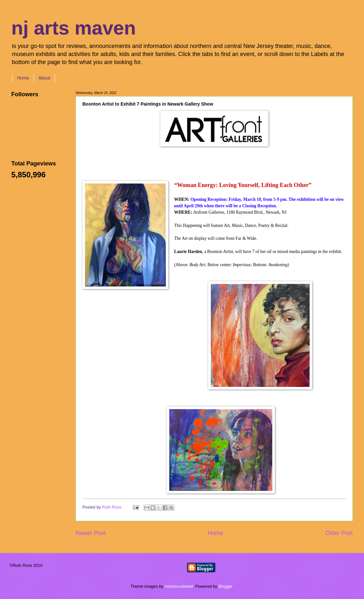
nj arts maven (74, 28)
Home (23, 78)
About (44, 78)
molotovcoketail (179, 586)
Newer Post (91, 533)
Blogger (226, 586)
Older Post (339, 533)
